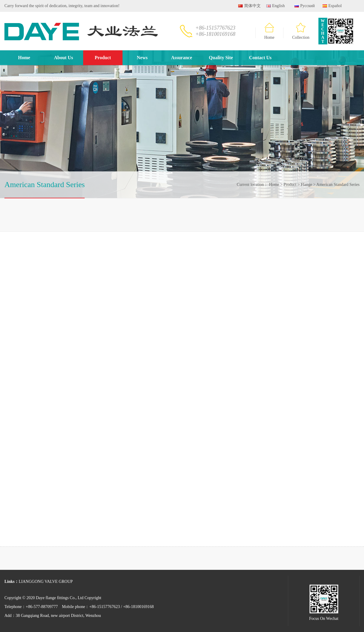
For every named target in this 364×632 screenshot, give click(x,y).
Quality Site (221, 58)
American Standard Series (336, 185)
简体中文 (249, 6)
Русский (305, 6)
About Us (63, 58)
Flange (305, 185)
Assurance (182, 58)
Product (103, 58)
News (142, 58)
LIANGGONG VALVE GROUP (46, 582)
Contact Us (260, 58)
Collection (301, 31)
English (276, 6)
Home (269, 31)
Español (332, 6)
